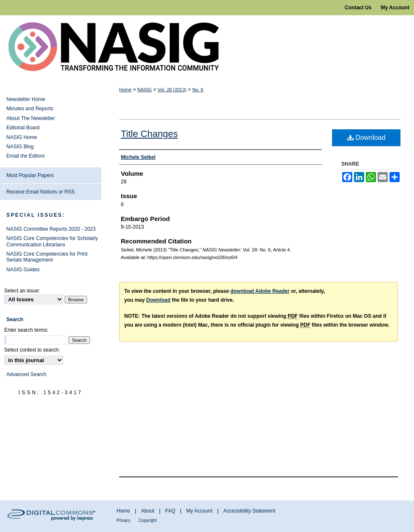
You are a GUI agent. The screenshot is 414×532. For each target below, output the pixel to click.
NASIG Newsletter (207, 47)
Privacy (124, 520)
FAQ (170, 511)
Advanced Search (26, 374)
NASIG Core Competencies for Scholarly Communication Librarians (52, 241)
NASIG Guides (23, 270)
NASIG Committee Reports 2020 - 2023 (51, 229)
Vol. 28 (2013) (172, 90)
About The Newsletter (31, 118)
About (148, 511)
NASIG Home (22, 137)
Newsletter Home (26, 99)
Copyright (148, 520)
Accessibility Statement (249, 511)
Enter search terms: (26, 330)
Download (366, 138)
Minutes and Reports (30, 109)
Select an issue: (22, 291)
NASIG (144, 90)
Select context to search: (32, 350)
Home (125, 90)
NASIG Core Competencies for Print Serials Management (47, 257)
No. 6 (198, 90)
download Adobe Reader (260, 291)
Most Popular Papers (30, 175)
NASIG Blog (20, 147)
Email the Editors (26, 156)
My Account (199, 511)
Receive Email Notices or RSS (41, 192)
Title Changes (149, 134)
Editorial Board (23, 128)
